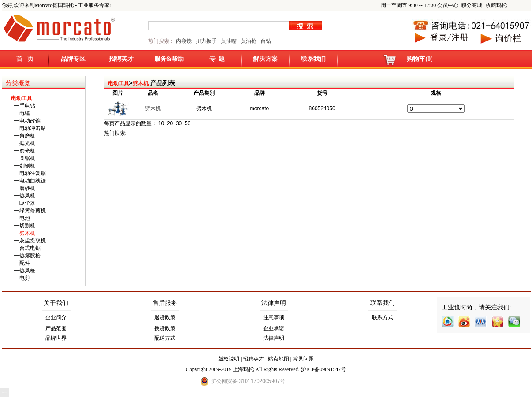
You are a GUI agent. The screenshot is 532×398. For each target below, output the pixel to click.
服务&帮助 (169, 59)
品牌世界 (56, 338)
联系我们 (313, 59)
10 (161, 123)
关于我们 (56, 303)
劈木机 (141, 83)
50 (188, 123)
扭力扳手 (206, 41)
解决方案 (265, 59)
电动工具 (119, 83)
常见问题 (303, 359)
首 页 (25, 59)
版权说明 (229, 359)
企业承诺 (274, 328)
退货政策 (165, 317)
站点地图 (279, 359)
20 (170, 123)
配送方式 (165, 338)
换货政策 (165, 328)
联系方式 (383, 317)
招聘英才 (121, 59)
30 (179, 123)
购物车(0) (420, 59)
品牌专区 (73, 59)
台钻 (265, 41)
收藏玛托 (496, 5)
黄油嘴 (229, 41)
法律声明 (274, 303)
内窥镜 (184, 41)
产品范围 (56, 328)
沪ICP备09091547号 (324, 369)
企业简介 (56, 317)
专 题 (217, 59)
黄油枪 (249, 41)
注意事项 (274, 317)
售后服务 (165, 303)
